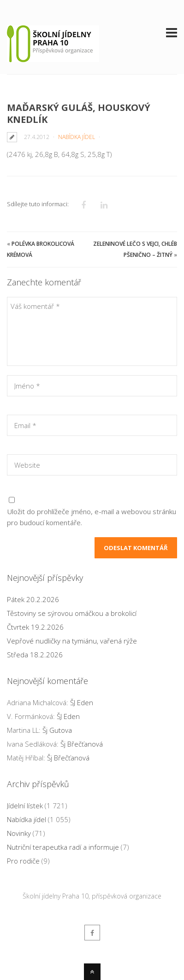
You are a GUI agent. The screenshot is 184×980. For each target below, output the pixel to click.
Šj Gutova (57, 730)
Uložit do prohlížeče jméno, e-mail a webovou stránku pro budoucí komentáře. (92, 517)
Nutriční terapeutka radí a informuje (63, 847)
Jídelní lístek (25, 806)
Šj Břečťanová (82, 744)
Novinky (19, 833)
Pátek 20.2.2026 (33, 599)
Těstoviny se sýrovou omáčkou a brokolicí (72, 613)
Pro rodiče (23, 861)
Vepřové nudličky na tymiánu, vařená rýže (72, 641)
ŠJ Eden (82, 702)
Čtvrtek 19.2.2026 (35, 627)
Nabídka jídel (77, 137)
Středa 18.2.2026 (35, 655)
